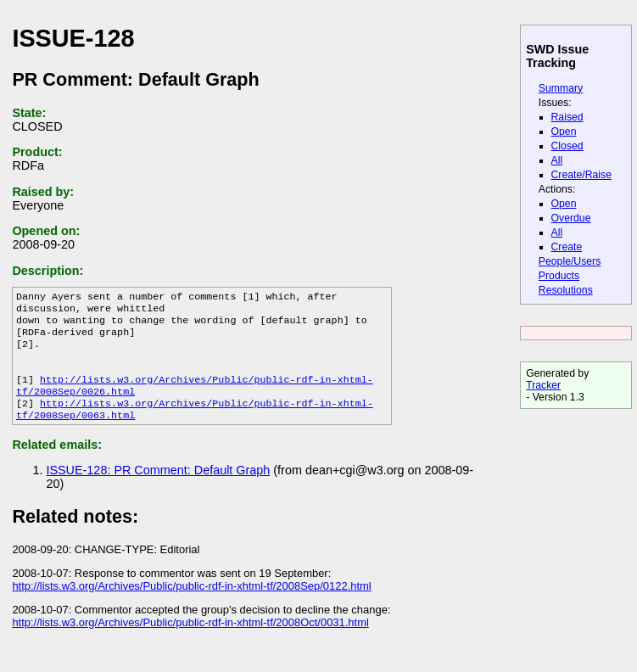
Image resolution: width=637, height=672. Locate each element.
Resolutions (566, 290)
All (557, 160)
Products (559, 276)
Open (564, 132)
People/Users (570, 261)
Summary (561, 88)
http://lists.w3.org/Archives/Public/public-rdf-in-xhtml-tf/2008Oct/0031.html (190, 641)
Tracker (543, 385)
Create (567, 247)
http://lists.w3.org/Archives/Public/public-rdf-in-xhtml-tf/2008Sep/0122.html (191, 605)
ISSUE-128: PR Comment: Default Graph (158, 489)
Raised (567, 117)
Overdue (571, 218)
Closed (567, 146)
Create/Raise (581, 175)
